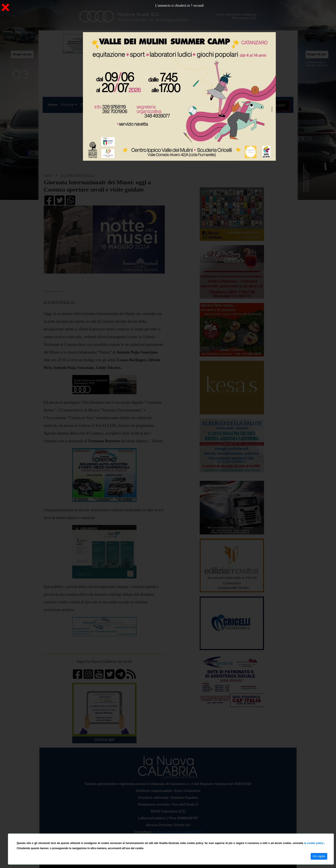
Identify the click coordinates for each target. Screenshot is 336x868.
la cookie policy (314, 843)
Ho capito (319, 856)
